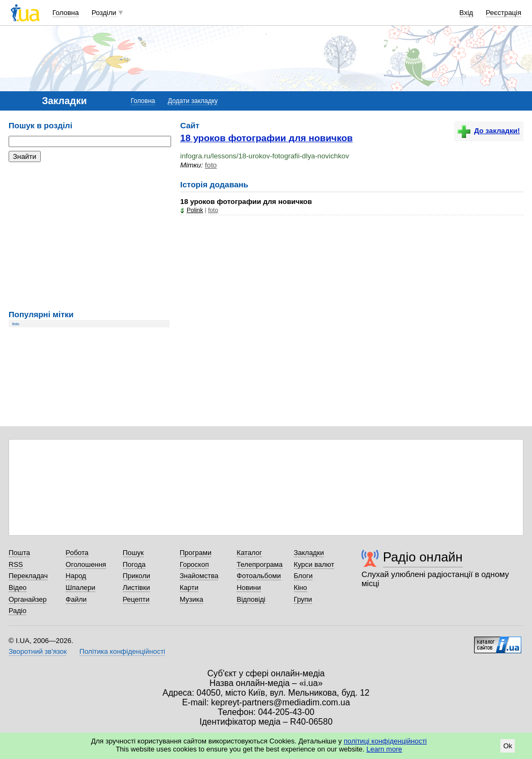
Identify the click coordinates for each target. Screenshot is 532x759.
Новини (249, 588)
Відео (18, 588)
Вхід (467, 13)
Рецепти (136, 599)
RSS (16, 564)
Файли (76, 599)
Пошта (19, 553)
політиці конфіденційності (385, 741)
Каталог (249, 553)
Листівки (136, 588)
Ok (508, 746)
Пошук (133, 553)
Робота (77, 553)
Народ (76, 576)
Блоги (303, 576)
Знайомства (199, 576)
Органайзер (28, 599)
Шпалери (80, 588)
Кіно (301, 588)
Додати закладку (193, 101)
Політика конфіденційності (122, 651)
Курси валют (314, 564)
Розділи (104, 13)
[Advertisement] (89, 236)
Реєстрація (504, 13)
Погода (134, 564)
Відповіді (251, 599)
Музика (191, 599)
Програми (195, 553)
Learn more (384, 749)
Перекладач (28, 576)
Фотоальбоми (258, 576)
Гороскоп (194, 564)
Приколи (136, 576)
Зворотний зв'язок (38, 651)
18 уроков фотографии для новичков (267, 138)
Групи (303, 599)
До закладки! (489, 131)
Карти (189, 588)
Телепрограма (260, 564)
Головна (66, 13)
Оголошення (86, 564)
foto (16, 324)
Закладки (309, 553)
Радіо (17, 611)
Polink (195, 210)
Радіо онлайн (423, 557)
